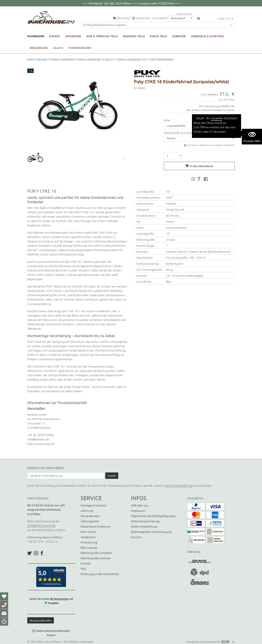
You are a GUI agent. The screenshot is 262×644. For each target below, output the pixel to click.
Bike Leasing (89, 547)
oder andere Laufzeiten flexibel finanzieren (210, 110)
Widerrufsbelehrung (144, 526)
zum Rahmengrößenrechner (197, 133)
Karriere (136, 537)
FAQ (83, 569)
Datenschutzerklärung (178, 485)
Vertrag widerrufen (41, 620)
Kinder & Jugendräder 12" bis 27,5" (96, 59)
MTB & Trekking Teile (102, 36)
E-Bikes (55, 36)
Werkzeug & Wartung (207, 36)
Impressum (138, 510)
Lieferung (87, 510)
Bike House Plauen (50, 641)
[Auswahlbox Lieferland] (181, 18)
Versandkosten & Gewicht (221, 117)
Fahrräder (36, 36)
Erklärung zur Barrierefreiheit (100, 574)
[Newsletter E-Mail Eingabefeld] (66, 476)
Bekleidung (39, 48)
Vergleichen (88, 537)
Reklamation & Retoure (96, 526)
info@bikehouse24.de (41, 525)
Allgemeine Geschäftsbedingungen (154, 516)
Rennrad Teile (134, 36)
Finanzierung (89, 542)
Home (30, 59)
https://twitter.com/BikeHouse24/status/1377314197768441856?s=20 (29, 553)
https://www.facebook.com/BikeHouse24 (42, 553)
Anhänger (73, 36)
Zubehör (179, 36)
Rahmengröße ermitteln (96, 553)
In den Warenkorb (202, 166)
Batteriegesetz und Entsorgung (151, 532)
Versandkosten (90, 516)
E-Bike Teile (158, 36)
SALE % (58, 48)
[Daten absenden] (112, 476)
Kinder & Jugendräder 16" (132, 59)
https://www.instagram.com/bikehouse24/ (36, 553)
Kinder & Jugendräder (63, 59)
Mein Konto (88, 532)
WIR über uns (140, 505)
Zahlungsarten (90, 521)
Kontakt (86, 563)
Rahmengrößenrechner (96, 558)
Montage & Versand (93, 505)
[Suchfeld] (154, 25)
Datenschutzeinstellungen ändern (53, 633)
